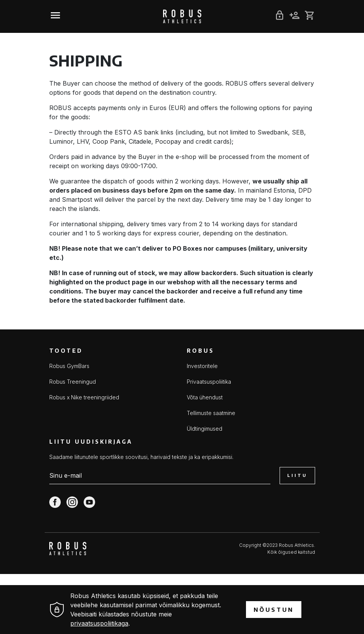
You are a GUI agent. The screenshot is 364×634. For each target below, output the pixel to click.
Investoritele (202, 366)
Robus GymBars (69, 366)
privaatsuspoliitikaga (99, 623)
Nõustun (274, 610)
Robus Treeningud (73, 382)
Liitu (297, 475)
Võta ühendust (205, 397)
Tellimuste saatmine (211, 413)
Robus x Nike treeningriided (84, 397)
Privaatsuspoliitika (209, 382)
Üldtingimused (205, 429)
